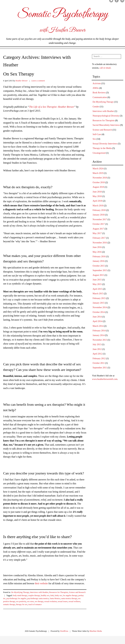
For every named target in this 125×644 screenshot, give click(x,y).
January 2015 (99, 303)
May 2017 (97, 233)
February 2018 (99, 210)
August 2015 (98, 275)
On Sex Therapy (19, 74)
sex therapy (39, 601)
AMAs (96, 88)
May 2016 (97, 252)
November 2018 (100, 178)
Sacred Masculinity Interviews (106, 125)
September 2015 (100, 270)
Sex (94, 139)
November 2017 (100, 219)
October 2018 (99, 182)
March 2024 (98, 169)
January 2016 (99, 261)
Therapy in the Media (102, 148)
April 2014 (97, 321)
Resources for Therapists (59, 592)
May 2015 (97, 284)
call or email (105, 68)
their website (41, 583)
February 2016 (99, 257)
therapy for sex (22, 604)
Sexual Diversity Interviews (105, 144)
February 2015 (99, 298)
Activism (97, 83)
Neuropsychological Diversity (106, 116)
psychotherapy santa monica (38, 598)
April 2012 (97, 354)
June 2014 (97, 317)
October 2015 (99, 266)
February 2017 (99, 238)
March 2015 (98, 294)
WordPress (64, 631)
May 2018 (97, 196)
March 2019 (98, 173)
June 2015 (97, 280)
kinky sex (58, 595)
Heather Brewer (22, 81)
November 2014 (100, 307)
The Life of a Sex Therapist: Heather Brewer (52, 107)
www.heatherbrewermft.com (105, 379)
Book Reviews (99, 93)
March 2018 (98, 206)
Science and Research (77, 592)
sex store (30, 601)
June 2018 (97, 192)
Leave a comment (38, 81)
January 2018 (99, 215)
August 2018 (98, 187)
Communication (100, 97)
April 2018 (97, 201)
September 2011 (100, 368)
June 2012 (97, 349)
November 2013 (100, 340)
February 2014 (99, 331)
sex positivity (21, 601)
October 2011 (99, 363)
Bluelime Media (96, 631)
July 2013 (97, 344)
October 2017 (99, 224)
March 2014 (98, 326)
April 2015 (97, 289)
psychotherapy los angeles (16, 598)
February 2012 (99, 358)
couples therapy (34, 595)
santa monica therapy (69, 598)
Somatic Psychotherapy (63, 14)
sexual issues (63, 601)
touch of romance (35, 604)
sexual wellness (75, 601)
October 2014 (99, 312)
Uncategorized (99, 153)
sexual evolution (50, 601)
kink (52, 595)
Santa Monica (55, 598)
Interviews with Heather (39, 592)
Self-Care (97, 134)
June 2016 (97, 247)
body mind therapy (20, 595)
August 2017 (98, 229)
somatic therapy (9, 604)
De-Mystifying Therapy (20, 592)
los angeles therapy (70, 595)
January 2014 (99, 335)
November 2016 (100, 243)
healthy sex (45, 595)
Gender (96, 107)
